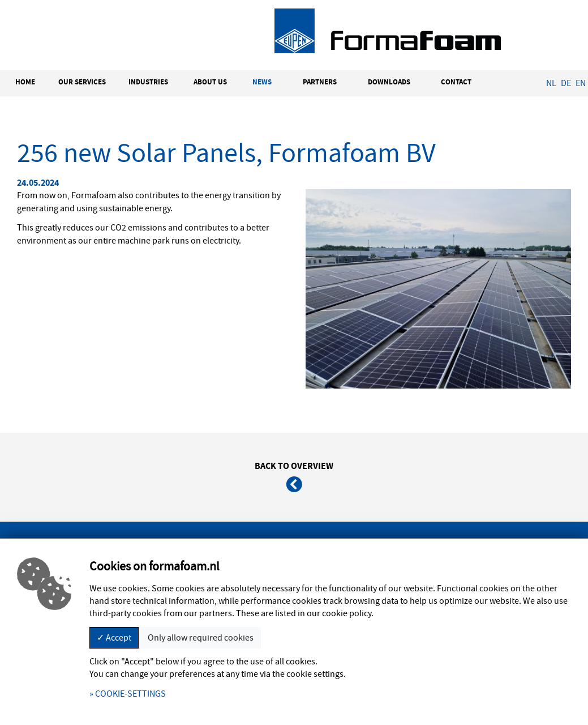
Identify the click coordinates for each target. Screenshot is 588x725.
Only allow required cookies (201, 638)
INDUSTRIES (148, 82)
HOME (25, 82)
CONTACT (456, 82)
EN (581, 83)
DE (566, 83)
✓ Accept (114, 638)
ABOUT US (210, 82)
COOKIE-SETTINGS (130, 694)
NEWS (262, 82)
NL (551, 83)
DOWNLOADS (389, 82)
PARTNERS (320, 82)
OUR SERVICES (82, 82)
